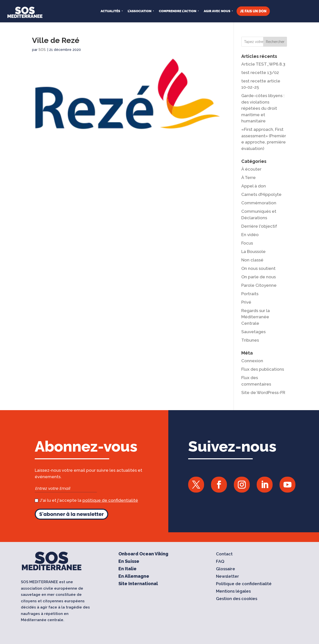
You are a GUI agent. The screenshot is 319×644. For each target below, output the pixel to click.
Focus (247, 243)
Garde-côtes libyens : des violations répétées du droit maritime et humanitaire (263, 108)
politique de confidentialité (110, 500)
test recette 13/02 (260, 72)
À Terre (248, 178)
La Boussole (253, 251)
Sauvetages (253, 332)
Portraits (250, 294)
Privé (246, 302)
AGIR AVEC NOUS (217, 11)
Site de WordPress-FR (263, 393)
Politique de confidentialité (244, 584)
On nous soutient (258, 268)
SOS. (42, 50)
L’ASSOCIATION (140, 11)
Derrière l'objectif (259, 226)
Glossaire (226, 569)
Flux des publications (263, 369)
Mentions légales (233, 592)
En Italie (127, 569)
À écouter (251, 169)
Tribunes (250, 340)
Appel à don (254, 186)
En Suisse (129, 562)
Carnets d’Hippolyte (261, 194)
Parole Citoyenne (259, 285)
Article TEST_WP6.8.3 (263, 64)
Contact (224, 555)
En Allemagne (134, 577)
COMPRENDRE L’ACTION (178, 11)
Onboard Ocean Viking (143, 555)
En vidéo (250, 235)
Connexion (252, 361)
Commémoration (259, 203)
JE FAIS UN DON (253, 11)
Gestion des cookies (237, 599)
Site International (138, 584)
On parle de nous (259, 277)
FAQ (220, 562)
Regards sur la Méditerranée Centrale (256, 317)
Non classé (252, 260)
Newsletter (228, 577)
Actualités (110, 11)
